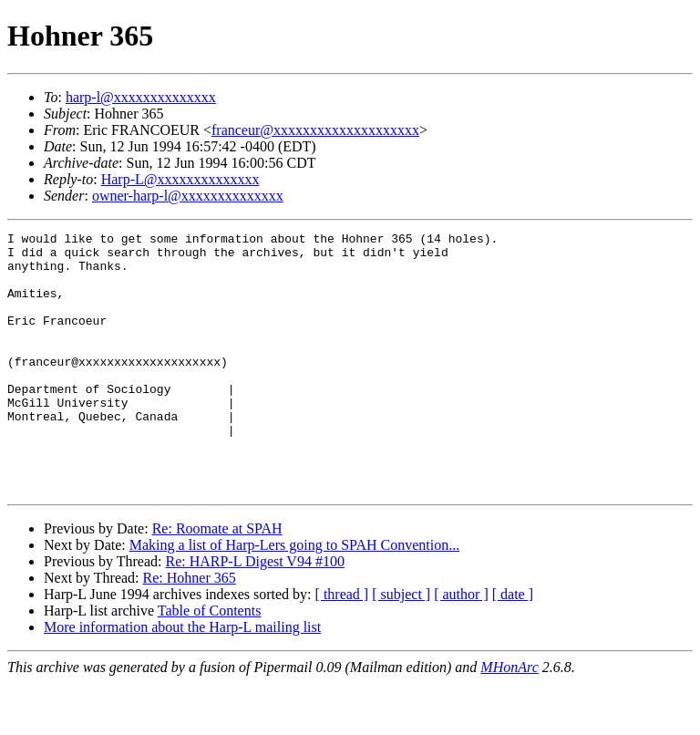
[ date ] (513, 646)
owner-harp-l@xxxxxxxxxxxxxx (188, 196)
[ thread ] (342, 646)
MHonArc (509, 719)
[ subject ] (401, 646)
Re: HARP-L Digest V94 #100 (254, 613)
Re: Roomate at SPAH (217, 580)
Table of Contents (210, 663)
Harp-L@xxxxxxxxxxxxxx (180, 179)
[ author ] (461, 646)
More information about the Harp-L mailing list (182, 679)
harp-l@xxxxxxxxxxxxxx (141, 97)
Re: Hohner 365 (190, 630)
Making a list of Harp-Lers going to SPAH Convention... (295, 597)
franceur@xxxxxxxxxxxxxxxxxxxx (315, 130)
